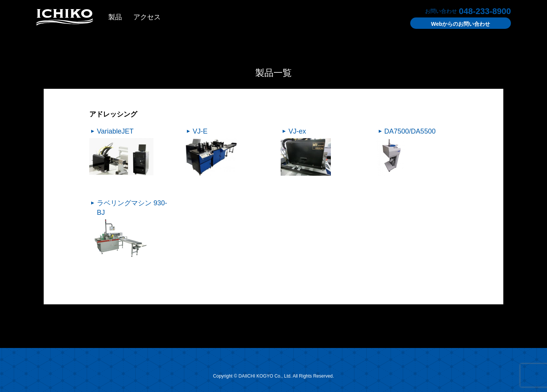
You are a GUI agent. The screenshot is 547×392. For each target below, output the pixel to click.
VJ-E (200, 131)
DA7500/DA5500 (410, 131)
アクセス (147, 17)
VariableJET (115, 131)
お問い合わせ (461, 24)
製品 (115, 17)
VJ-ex (297, 131)
